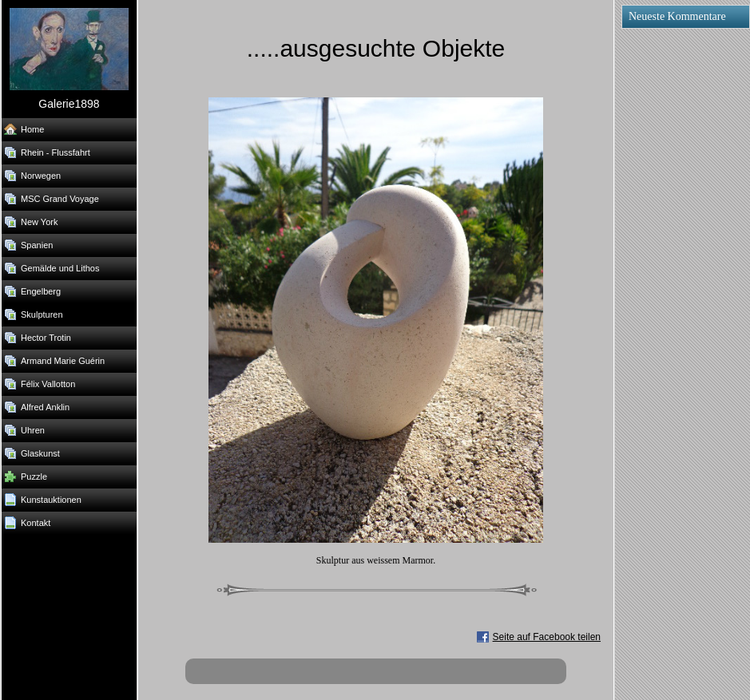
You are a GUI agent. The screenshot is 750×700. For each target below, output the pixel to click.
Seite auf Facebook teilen (547, 637)
